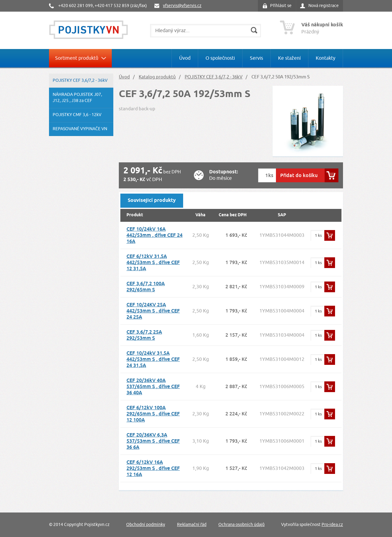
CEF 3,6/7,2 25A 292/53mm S (144, 335)
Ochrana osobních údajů (241, 525)
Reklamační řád (192, 525)
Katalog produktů (157, 77)
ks (271, 175)
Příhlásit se (281, 6)
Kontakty (326, 58)
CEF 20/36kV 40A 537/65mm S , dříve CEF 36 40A (153, 386)
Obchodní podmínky (146, 525)
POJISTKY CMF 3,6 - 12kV (77, 115)
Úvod (185, 58)
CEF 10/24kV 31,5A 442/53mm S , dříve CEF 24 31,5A (153, 359)
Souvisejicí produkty (152, 200)
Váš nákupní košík (322, 25)
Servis (256, 58)
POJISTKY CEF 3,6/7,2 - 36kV (80, 80)
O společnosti (220, 58)
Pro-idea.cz (332, 525)
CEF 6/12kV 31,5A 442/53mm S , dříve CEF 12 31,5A (153, 262)
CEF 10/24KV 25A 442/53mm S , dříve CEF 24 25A (153, 311)
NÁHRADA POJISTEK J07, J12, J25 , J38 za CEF (77, 98)
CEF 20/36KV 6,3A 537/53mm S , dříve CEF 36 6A (153, 441)
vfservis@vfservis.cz (182, 6)
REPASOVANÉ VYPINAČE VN (80, 129)
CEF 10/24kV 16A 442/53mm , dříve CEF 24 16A (155, 235)
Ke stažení (289, 58)
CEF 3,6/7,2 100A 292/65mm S (146, 287)
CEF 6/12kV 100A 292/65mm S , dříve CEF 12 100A (153, 414)
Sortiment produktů (77, 58)
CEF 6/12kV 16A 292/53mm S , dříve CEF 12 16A (153, 468)
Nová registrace (324, 6)
